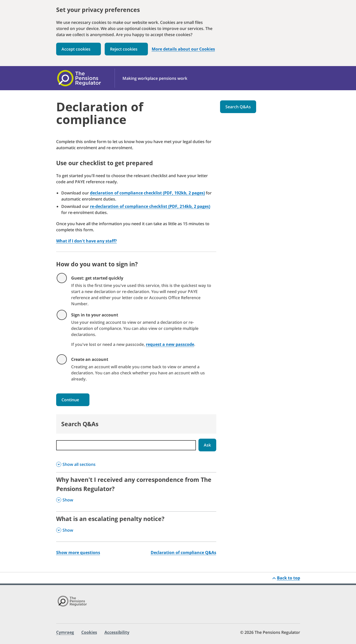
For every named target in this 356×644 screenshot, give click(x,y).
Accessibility (117, 632)
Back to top (289, 578)
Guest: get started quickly (97, 278)
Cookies (89, 632)
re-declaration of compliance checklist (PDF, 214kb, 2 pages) (150, 206)
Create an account (90, 359)
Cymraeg (65, 632)
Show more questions (78, 553)
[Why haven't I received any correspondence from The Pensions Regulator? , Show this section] (136, 492)
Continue (70, 400)
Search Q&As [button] (238, 107)
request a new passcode (170, 344)
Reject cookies (124, 49)
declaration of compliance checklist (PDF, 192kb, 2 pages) (147, 193)
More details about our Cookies (183, 49)
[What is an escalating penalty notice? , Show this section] (136, 526)
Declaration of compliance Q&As (183, 553)
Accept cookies (76, 49)
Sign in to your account (95, 315)
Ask (207, 445)
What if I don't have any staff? (87, 241)
